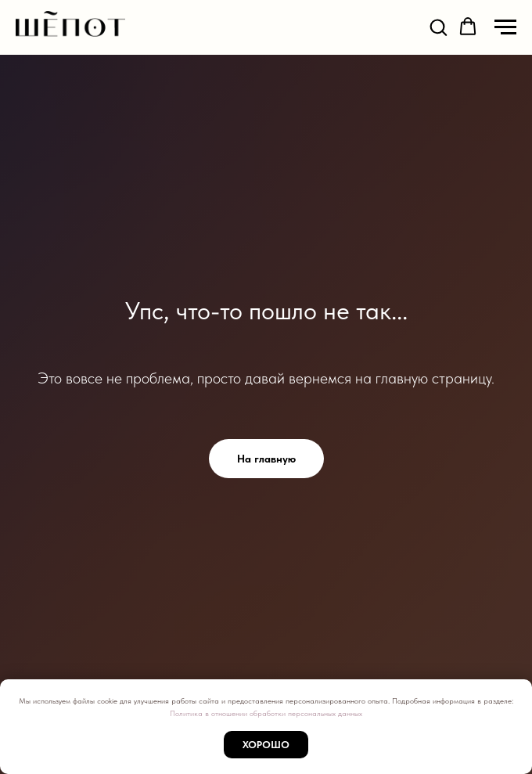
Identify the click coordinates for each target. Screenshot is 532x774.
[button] (438, 27)
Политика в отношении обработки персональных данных (266, 713)
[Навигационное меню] (505, 27)
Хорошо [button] (266, 745)
